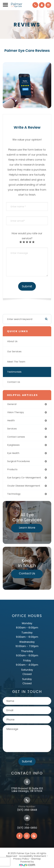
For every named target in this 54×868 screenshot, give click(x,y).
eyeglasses (13, 445)
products (12, 469)
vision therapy (16, 412)
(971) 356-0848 (27, 810)
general (12, 404)
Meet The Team (16, 362)
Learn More (27, 528)
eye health (13, 453)
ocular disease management (24, 486)
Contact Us (14, 382)
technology (14, 494)
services (12, 429)
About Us (12, 341)
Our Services (14, 352)
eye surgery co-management (24, 478)
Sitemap (36, 859)
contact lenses (16, 437)
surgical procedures (19, 461)
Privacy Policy (21, 859)
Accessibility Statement (33, 856)
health (11, 420)
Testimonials (14, 372)
